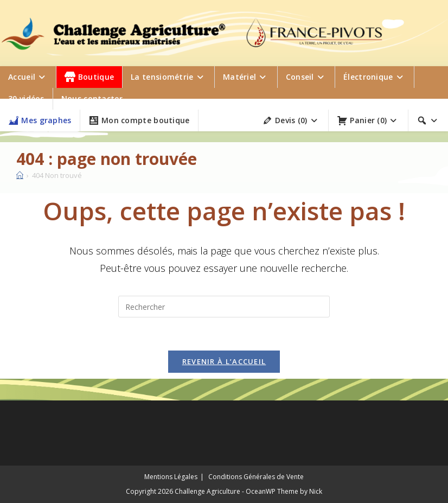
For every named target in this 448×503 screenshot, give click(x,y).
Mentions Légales (171, 477)
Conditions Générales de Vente (256, 477)
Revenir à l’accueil (224, 361)
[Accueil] (20, 175)
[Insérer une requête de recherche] (224, 307)
